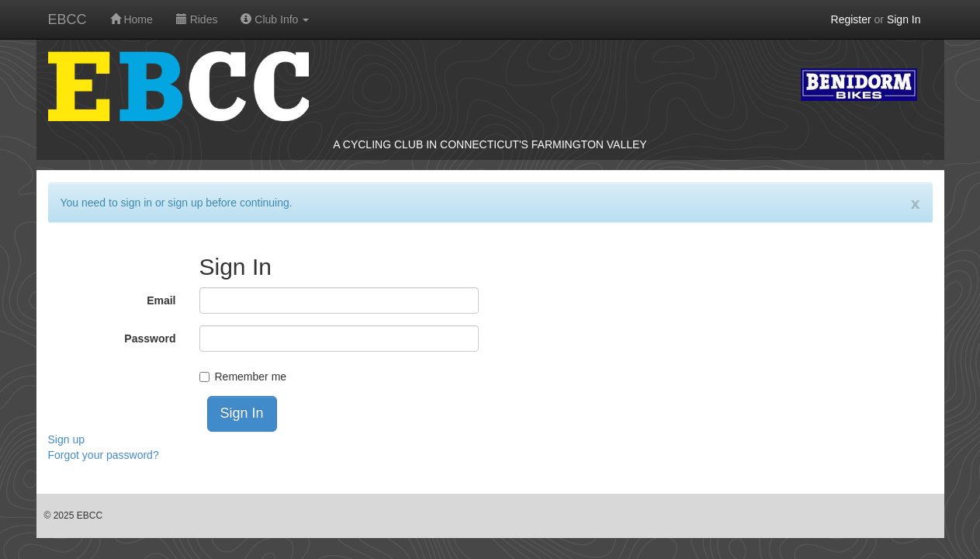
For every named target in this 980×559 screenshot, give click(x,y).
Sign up (66, 439)
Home (132, 19)
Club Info (275, 19)
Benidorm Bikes (859, 85)
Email (161, 300)
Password (150, 339)
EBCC (68, 19)
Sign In (904, 19)
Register (851, 19)
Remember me (251, 377)
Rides (197, 19)
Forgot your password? (104, 455)
